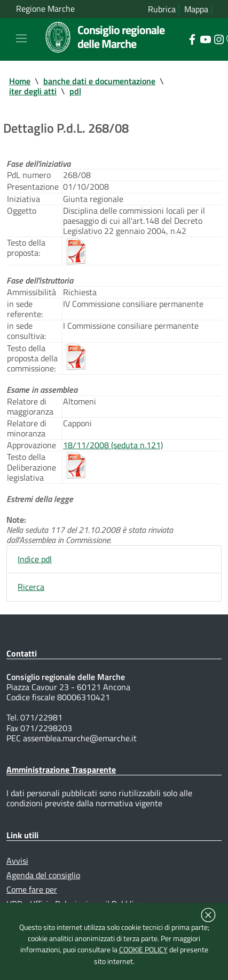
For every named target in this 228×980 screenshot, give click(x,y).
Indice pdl (35, 559)
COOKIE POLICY (143, 950)
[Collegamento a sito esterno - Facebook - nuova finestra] (192, 38)
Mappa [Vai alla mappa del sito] (196, 9)
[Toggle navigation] (21, 38)
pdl (75, 91)
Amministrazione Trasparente (61, 770)
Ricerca (31, 587)
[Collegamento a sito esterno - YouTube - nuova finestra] (205, 38)
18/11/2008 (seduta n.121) (113, 445)
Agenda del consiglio (43, 875)
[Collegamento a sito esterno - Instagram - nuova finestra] (219, 38)
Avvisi (17, 861)
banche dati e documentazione (99, 81)
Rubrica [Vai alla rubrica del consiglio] (162, 9)
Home (20, 81)
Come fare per (32, 889)
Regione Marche (45, 9)
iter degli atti (33, 91)
